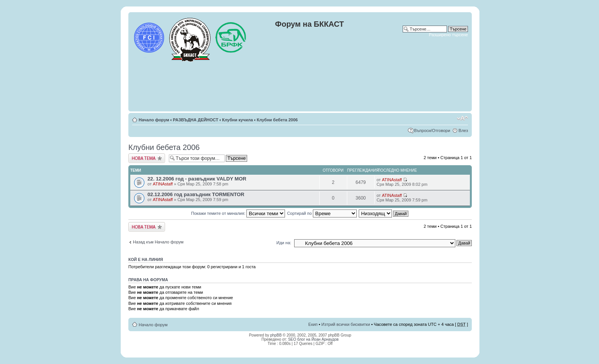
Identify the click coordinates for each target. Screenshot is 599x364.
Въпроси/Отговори (432, 130)
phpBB (276, 335)
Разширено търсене (448, 35)
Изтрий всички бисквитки (346, 324)
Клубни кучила (237, 120)
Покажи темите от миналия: (238, 213)
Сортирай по (322, 213)
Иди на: (284, 243)
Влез (463, 130)
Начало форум (154, 120)
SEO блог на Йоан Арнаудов (313, 339)
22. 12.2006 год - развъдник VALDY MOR (197, 179)
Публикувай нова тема (147, 158)
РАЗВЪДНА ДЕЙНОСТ (196, 120)
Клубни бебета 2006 (277, 120)
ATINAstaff (163, 184)
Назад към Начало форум (158, 242)
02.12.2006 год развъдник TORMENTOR (196, 194)
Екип (313, 324)
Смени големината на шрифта (462, 118)
